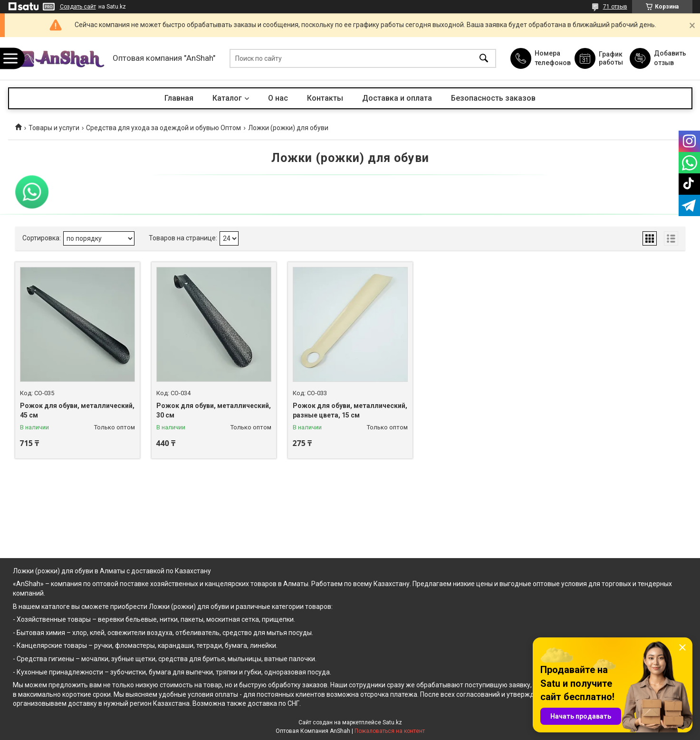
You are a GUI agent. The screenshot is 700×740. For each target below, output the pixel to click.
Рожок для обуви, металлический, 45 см (77, 410)
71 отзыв (615, 7)
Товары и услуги (54, 128)
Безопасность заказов (493, 98)
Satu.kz (392, 722)
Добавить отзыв (670, 58)
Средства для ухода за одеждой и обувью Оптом (163, 128)
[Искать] (484, 59)
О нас (278, 98)
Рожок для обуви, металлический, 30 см (214, 410)
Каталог (227, 98)
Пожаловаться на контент (390, 731)
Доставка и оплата (397, 98)
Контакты (325, 98)
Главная (179, 98)
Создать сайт (78, 7)
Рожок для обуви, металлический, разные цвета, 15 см (350, 410)
